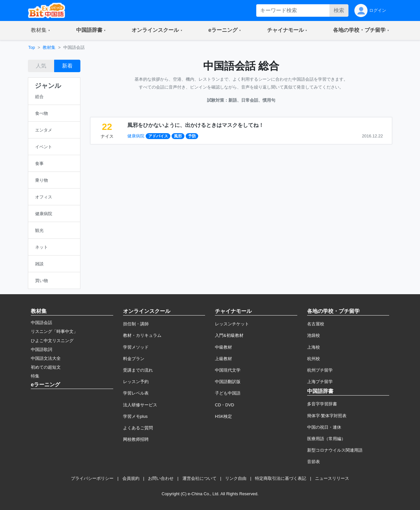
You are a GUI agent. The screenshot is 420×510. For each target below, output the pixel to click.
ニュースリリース (332, 478)
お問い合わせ (161, 478)
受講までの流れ (138, 370)
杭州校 (314, 359)
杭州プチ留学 (320, 370)
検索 (339, 10)
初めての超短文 (46, 367)
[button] (41, 31)
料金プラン (134, 359)
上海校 (314, 347)
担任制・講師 (136, 324)
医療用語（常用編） (326, 439)
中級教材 (223, 347)
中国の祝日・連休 (324, 427)
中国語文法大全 (46, 358)
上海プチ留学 (320, 382)
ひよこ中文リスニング (52, 341)
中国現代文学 (228, 370)
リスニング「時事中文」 (54, 331)
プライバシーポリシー (92, 478)
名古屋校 (316, 324)
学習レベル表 (136, 393)
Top (32, 47)
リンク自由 (236, 478)
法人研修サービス (140, 405)
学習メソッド (136, 347)
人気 (41, 66)
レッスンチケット (232, 324)
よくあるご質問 (138, 428)
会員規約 (131, 478)
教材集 (49, 47)
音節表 (314, 462)
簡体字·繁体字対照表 (327, 416)
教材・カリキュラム (142, 335)
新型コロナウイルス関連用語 (335, 450)
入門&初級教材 (229, 335)
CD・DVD (225, 405)
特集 (35, 376)
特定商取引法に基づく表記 (281, 478)
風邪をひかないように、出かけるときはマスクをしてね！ (196, 125)
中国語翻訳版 (228, 382)
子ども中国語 (228, 393)
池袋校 (314, 335)
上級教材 (223, 359)
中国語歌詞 (42, 349)
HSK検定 (223, 416)
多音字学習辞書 (322, 404)
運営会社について (199, 478)
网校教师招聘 (136, 439)
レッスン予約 (136, 382)
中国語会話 (42, 323)
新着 (67, 66)
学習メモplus (135, 416)
